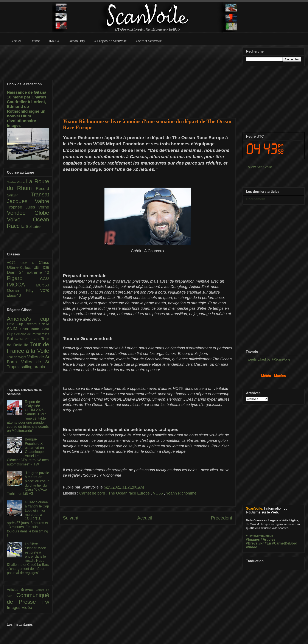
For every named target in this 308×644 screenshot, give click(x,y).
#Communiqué (263, 536)
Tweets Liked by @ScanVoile (268, 359)
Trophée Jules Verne (28, 207)
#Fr (261, 543)
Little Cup (16, 324)
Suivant (71, 518)
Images (14, 607)
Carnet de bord (93, 493)
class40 (14, 295)
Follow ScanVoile (259, 167)
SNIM (14, 329)
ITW (45, 602)
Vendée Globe (28, 213)
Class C (30, 263)
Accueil (145, 518)
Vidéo (27, 607)
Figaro (23, 278)
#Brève (252, 543)
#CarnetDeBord (285, 543)
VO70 (45, 291)
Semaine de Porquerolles (32, 334)
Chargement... (257, 199)
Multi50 (42, 285)
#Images (253, 539)
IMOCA (21, 285)
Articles (14, 590)
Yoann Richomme (181, 493)
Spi (11, 339)
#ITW (249, 536)
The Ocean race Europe (130, 493)
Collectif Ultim (31, 268)
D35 (46, 268)
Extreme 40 (38, 272)
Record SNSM (37, 324)
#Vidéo (252, 547)
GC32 (45, 279)
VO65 (158, 493)
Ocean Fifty (24, 290)
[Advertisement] (148, 79)
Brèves (28, 589)
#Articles (268, 539)
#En (268, 543)
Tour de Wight (17, 357)
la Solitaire (31, 226)
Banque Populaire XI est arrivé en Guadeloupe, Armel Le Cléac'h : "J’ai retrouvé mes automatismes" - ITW (28, 452)
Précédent (222, 518)
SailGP (19, 195)
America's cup (28, 319)
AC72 (14, 263)
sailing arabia (33, 367)
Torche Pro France (28, 339)
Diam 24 (17, 272)
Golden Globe (16, 182)
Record (42, 189)
